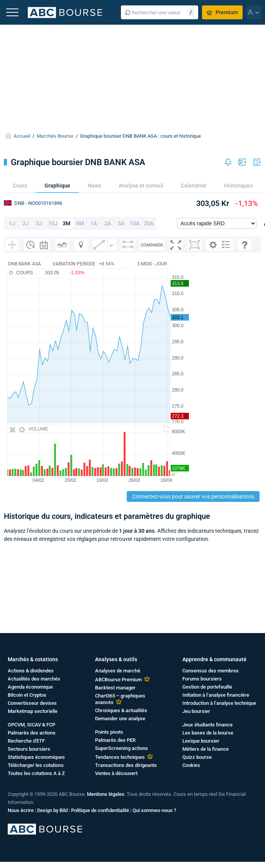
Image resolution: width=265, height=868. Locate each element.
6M (80, 223)
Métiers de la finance (206, 749)
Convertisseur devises (32, 703)
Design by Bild (52, 810)
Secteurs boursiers (29, 749)
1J (12, 223)
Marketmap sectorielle (33, 711)
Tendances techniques (120, 757)
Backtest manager (115, 688)
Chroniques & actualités (121, 710)
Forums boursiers (202, 679)
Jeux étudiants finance (207, 725)
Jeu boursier (196, 711)
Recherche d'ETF (26, 741)
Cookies (191, 765)
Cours (20, 186)
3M (66, 223)
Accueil (22, 136)
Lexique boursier (201, 741)
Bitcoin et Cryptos (27, 695)
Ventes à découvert (116, 773)
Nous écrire (21, 810)
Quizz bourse (197, 757)
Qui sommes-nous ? (154, 810)
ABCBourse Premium (118, 680)
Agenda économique (30, 687)
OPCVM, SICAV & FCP (31, 725)
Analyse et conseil (141, 186)
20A (149, 223)
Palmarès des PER (115, 740)
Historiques (238, 186)
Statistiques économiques (36, 757)
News (94, 186)
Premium (222, 12)
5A (121, 223)
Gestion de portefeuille (207, 687)
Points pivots (109, 732)
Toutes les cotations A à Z (36, 773)
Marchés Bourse (55, 136)
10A (135, 223)
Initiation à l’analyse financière (216, 695)
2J (25, 223)
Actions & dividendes (31, 671)
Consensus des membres (211, 671)
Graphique (57, 186)
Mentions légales (106, 794)
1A (94, 223)
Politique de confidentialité (100, 810)
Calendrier (194, 186)
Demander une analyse (120, 719)
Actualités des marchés (34, 679)
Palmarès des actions (32, 733)
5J (39, 223)
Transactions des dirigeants (126, 765)
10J (53, 223)
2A (108, 223)
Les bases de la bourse (208, 733)
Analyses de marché (118, 671)
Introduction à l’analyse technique (219, 703)
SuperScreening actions (121, 748)
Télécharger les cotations (36, 765)
